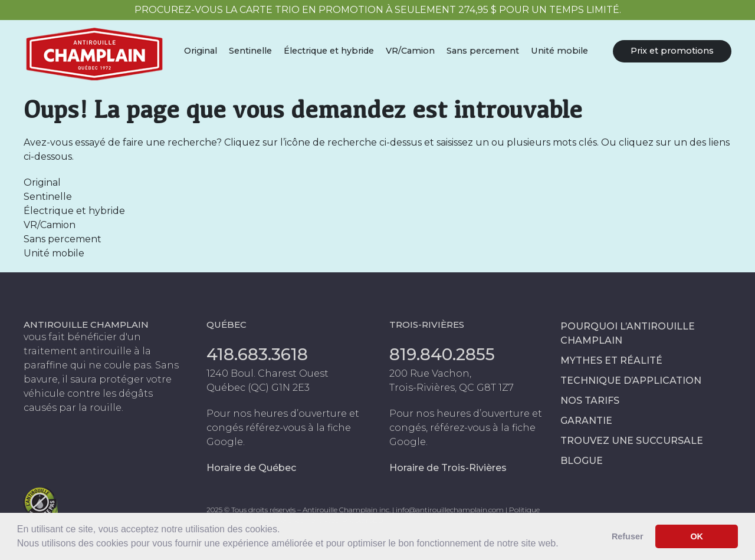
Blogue (582, 461)
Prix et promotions (672, 51)
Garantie (586, 421)
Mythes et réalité (611, 360)
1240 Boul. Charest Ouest (267, 373)
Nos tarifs (590, 401)
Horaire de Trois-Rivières (448, 468)
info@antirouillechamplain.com (450, 510)
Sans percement (483, 51)
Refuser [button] (628, 536)
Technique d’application (631, 381)
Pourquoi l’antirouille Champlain (628, 333)
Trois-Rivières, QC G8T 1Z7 (452, 388)
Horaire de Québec (251, 468)
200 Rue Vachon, (430, 373)
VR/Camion (410, 51)
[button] (563, 545)
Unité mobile (559, 51)
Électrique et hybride (329, 51)
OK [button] (697, 536)
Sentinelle (250, 51)
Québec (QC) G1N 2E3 (258, 388)
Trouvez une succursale (632, 441)
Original (201, 51)
